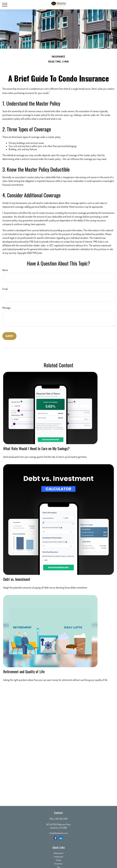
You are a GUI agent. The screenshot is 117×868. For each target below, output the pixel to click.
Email (5, 289)
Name (5, 270)
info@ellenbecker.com (59, 833)
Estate (58, 860)
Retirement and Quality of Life (24, 671)
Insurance (58, 864)
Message (6, 308)
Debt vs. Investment (17, 579)
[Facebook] (56, 838)
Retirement (58, 853)
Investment (58, 857)
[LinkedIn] (61, 838)
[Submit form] (9, 336)
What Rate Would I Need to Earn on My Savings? (36, 448)
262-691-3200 (61, 819)
